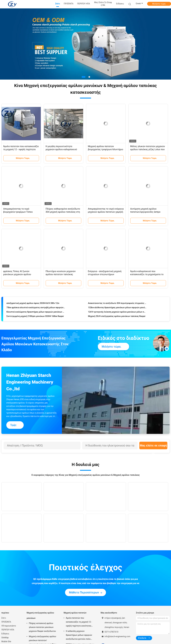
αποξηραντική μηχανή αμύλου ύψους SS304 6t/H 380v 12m (33, 304)
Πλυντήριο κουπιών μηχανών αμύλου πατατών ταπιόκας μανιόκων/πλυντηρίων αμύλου (61, 274)
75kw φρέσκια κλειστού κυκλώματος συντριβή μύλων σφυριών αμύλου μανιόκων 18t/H (36, 308)
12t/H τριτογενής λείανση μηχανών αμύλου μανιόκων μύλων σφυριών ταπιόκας (117, 312)
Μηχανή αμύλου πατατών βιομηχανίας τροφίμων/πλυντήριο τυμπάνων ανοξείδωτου (105, 149)
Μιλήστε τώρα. (159, 4)
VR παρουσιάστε (9, 626)
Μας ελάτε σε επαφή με (153, 447)
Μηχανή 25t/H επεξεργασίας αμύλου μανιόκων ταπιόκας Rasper (117, 317)
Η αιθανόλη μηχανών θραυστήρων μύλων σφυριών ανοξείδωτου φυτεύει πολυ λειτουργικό (79, 635)
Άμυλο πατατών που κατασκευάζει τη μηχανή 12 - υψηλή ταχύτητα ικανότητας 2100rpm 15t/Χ (21, 149)
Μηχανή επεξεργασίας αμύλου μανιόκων (40, 615)
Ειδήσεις (5, 634)
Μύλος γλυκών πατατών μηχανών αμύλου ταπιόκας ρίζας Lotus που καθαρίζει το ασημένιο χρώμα (148, 149)
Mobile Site (6, 641)
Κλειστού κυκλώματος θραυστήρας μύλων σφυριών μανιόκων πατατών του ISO (36, 312)
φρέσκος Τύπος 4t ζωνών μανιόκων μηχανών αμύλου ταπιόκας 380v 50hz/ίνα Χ (17, 274)
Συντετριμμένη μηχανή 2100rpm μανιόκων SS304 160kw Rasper (35, 317)
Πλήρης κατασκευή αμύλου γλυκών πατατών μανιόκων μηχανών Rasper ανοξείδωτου (42, 627)
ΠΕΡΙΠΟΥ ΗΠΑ (8, 630)
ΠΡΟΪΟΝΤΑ (6, 622)
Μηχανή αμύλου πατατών (75, 613)
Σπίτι (4, 618)
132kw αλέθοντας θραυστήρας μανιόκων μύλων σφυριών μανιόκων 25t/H (117, 308)
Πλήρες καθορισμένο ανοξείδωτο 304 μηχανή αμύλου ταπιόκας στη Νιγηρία (63, 212)
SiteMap (5, 638)
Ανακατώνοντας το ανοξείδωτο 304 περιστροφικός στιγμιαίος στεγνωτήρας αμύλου (117, 304)
